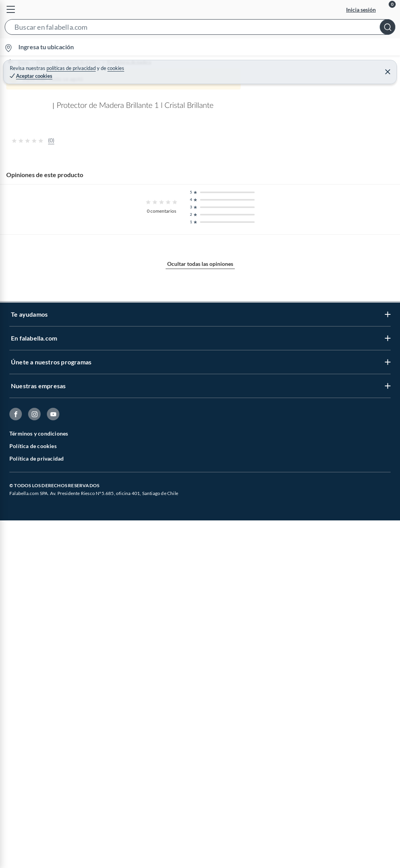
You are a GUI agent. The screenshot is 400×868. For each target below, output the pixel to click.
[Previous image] (57, 248)
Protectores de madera (147, 62)
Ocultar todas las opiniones (200, 741)
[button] (200, 29)
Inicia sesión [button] (361, 10)
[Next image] (387, 248)
